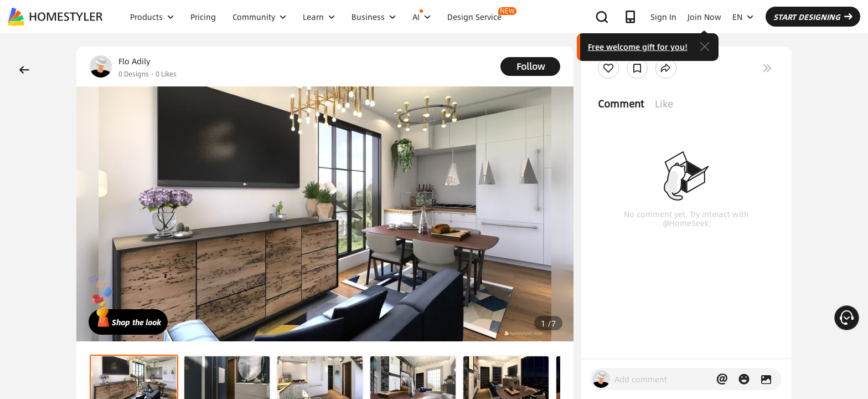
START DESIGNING (813, 17)
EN (743, 17)
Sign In (663, 17)
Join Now (704, 17)
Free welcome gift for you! (638, 47)
